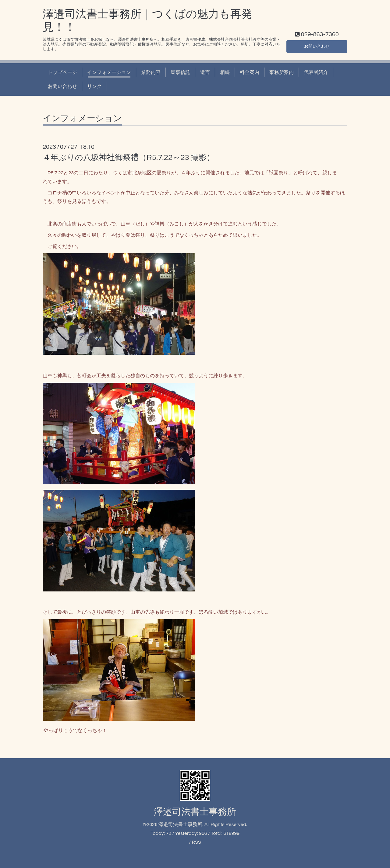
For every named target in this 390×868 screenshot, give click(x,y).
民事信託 (180, 72)
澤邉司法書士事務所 (195, 812)
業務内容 (151, 72)
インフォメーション (109, 72)
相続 (225, 72)
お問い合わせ (317, 46)
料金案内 (250, 72)
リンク (94, 86)
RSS (196, 842)
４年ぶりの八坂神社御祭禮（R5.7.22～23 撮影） (129, 158)
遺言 (205, 72)
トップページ (62, 72)
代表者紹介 (316, 72)
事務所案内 (282, 72)
